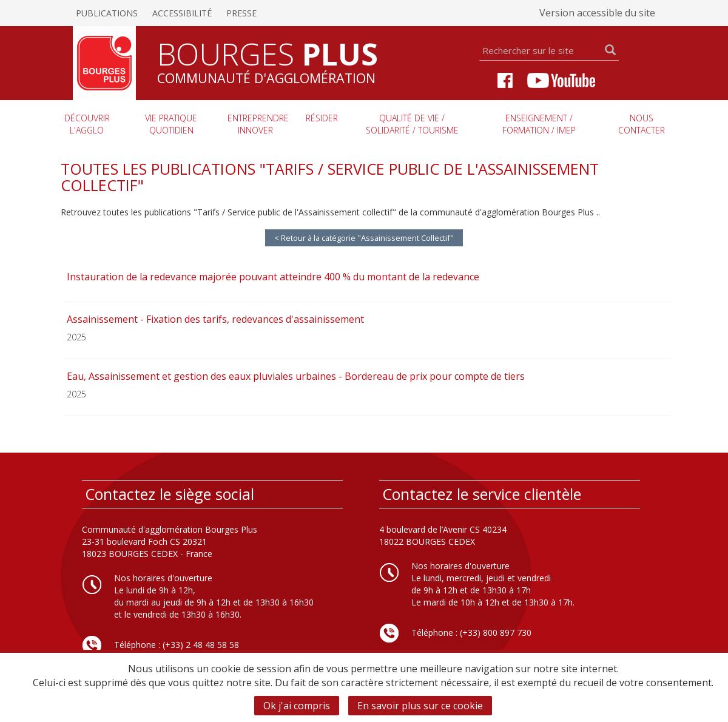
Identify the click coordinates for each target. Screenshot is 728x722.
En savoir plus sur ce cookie (420, 706)
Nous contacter (642, 124)
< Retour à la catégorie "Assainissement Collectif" (364, 238)
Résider (322, 118)
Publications (107, 13)
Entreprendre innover (258, 124)
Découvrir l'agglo (87, 124)
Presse (241, 13)
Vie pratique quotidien (171, 124)
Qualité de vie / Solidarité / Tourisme (412, 124)
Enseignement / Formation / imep (539, 124)
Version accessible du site (597, 13)
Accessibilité (182, 13)
